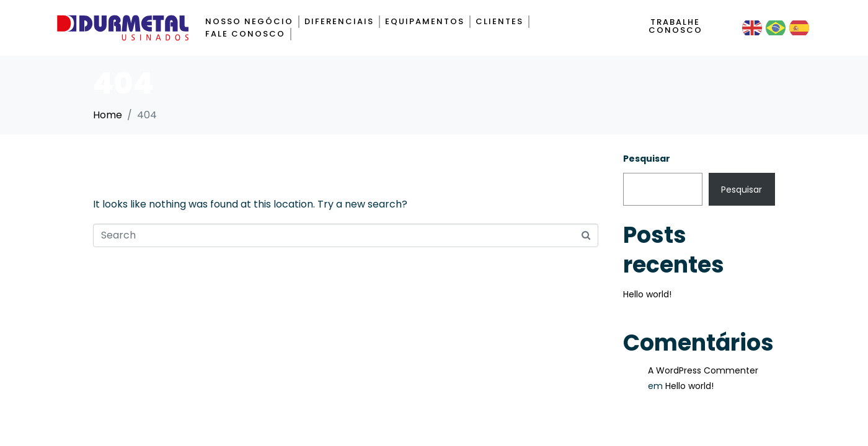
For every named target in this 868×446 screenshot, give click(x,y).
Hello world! (647, 294)
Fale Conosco (245, 34)
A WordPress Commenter (703, 370)
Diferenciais (339, 21)
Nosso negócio (249, 21)
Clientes (499, 21)
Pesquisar (647, 159)
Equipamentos (425, 21)
